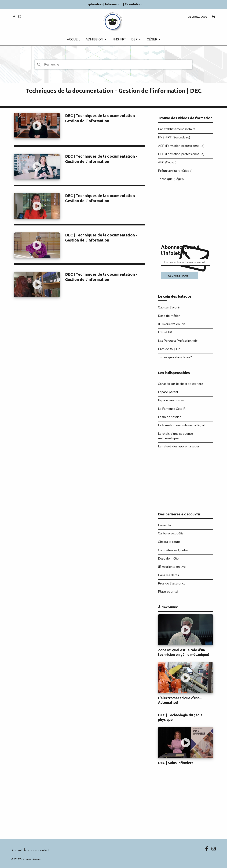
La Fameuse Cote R (172, 409)
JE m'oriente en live (172, 324)
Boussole (165, 525)
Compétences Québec (174, 550)
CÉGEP (152, 39)
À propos (30, 850)
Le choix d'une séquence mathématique (175, 436)
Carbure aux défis (171, 533)
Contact (44, 850)
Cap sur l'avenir (169, 307)
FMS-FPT (119, 39)
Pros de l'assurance (172, 583)
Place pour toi (168, 592)
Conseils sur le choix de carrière (181, 384)
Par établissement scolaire (177, 129)
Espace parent (168, 392)
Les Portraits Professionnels (178, 341)
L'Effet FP (165, 332)
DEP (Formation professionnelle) (181, 154)
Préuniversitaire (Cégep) (175, 171)
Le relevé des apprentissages (179, 446)
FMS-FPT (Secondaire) (174, 137)
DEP (134, 39)
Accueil (74, 39)
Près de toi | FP (169, 349)
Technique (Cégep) (171, 179)
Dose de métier (169, 316)
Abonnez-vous (198, 17)
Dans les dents (168, 575)
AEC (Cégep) (167, 162)
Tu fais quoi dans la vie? (175, 357)
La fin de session (170, 417)
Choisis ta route (169, 542)
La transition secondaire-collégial (181, 425)
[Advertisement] (186, 214)
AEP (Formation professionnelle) (181, 146)
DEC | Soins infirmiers (176, 763)
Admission (94, 39)
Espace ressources (171, 400)
